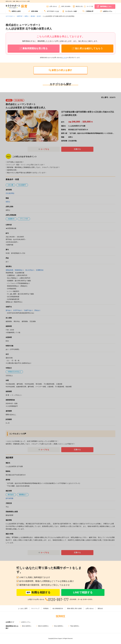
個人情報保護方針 (58, 609)
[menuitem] (15, 12)
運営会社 (100, 609)
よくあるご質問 (23, 609)
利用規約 (46, 609)
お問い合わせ (53, 6)
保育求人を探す (15, 11)
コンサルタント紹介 (70, 11)
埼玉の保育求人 (59, 626)
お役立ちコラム (106, 11)
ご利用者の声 (88, 11)
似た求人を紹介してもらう (89, 48)
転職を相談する (38, 593)
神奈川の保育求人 (43, 626)
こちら (64, 58)
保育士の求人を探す (62, 70)
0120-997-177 (58, 600)
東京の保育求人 (27, 626)
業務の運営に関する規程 (74, 609)
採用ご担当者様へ (66, 6)
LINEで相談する (83, 592)
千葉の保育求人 (75, 626)
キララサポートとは (51, 11)
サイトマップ (35, 609)
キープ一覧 (90, 6)
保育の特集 (33, 11)
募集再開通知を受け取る (35, 48)
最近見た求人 (79, 6)
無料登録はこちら (106, 6)
